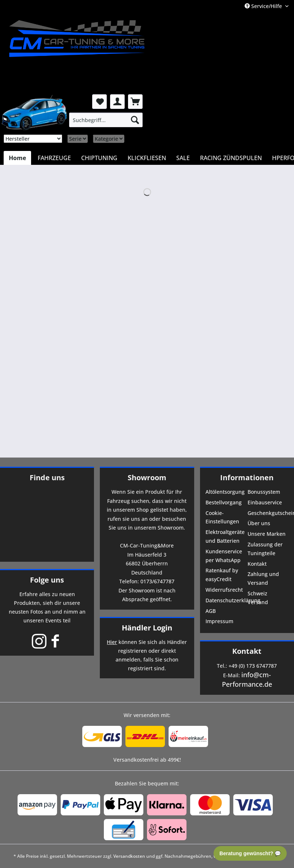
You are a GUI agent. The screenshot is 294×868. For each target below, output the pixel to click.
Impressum (219, 621)
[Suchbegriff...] (106, 120)
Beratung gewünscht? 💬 (250, 853)
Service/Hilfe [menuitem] (264, 6)
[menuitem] (106, 120)
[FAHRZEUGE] (54, 158)
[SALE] (183, 158)
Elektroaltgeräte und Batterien (225, 536)
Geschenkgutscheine (268, 513)
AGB (211, 611)
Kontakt (257, 564)
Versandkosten (129, 856)
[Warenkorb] (135, 102)
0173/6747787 (157, 581)
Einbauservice (265, 502)
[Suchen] (135, 120)
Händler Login (147, 628)
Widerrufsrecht (224, 590)
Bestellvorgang (224, 502)
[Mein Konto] (117, 102)
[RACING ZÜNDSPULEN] (231, 158)
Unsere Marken (267, 534)
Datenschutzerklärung (226, 600)
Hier (112, 642)
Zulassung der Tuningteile (265, 549)
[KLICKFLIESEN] (147, 158)
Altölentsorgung (225, 492)
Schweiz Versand (258, 598)
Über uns (259, 523)
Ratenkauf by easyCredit (222, 575)
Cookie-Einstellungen (222, 517)
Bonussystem (264, 492)
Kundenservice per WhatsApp (224, 556)
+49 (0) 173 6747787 (253, 666)
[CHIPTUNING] (99, 158)
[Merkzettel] (99, 102)
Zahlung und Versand (263, 578)
